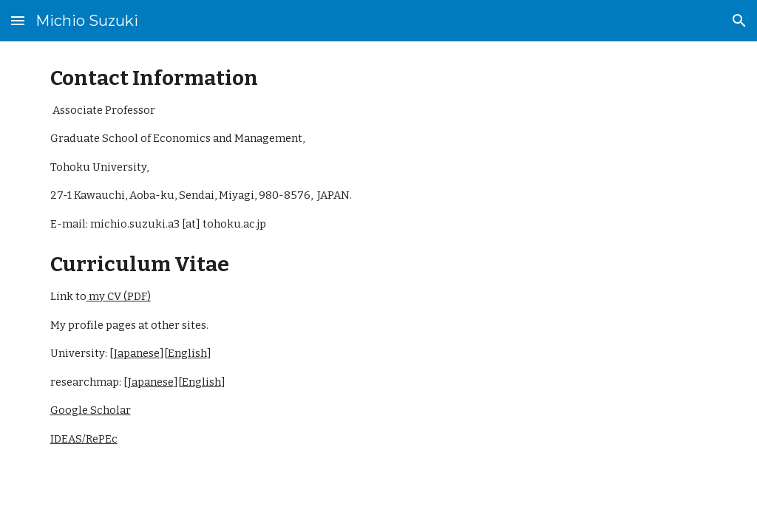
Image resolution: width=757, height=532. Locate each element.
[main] (379, 256)
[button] (18, 20)
